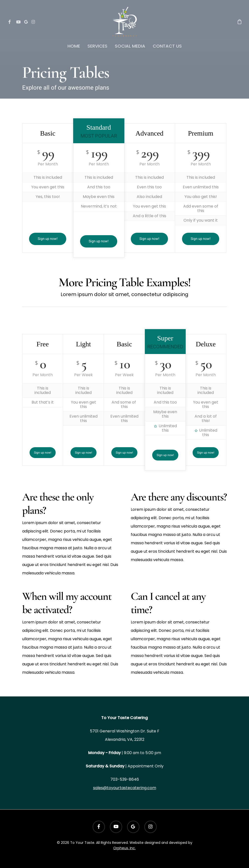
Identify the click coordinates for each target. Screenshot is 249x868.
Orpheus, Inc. (124, 848)
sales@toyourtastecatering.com (125, 788)
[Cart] (239, 22)
